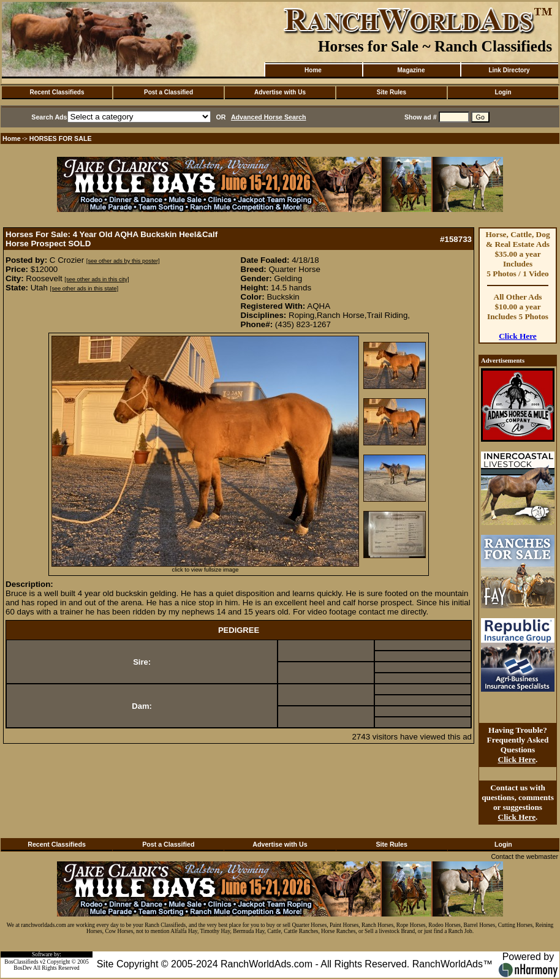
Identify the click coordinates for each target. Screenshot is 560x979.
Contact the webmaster (524, 856)
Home (313, 70)
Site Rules (392, 92)
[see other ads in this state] (84, 289)
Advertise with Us (280, 92)
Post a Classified (168, 92)
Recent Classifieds (57, 92)
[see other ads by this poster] (123, 261)
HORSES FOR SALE (61, 138)
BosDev (23, 968)
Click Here (518, 336)
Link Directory (509, 70)
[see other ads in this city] (96, 279)
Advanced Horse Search (269, 117)
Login (503, 92)
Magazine (411, 70)
